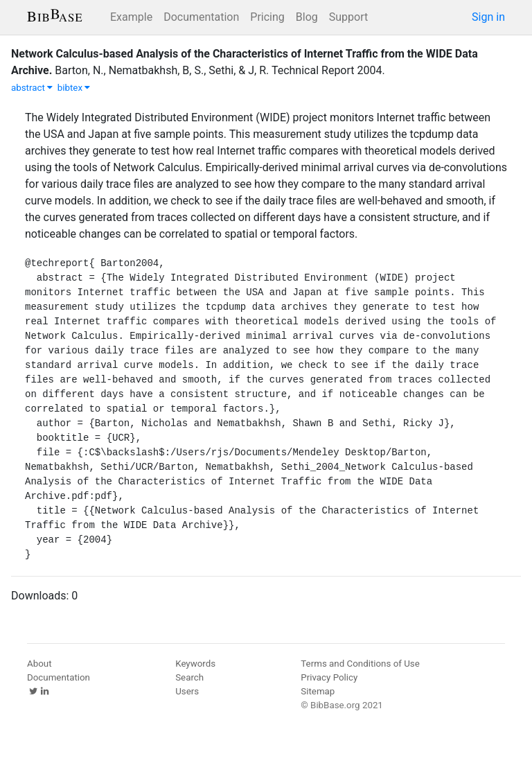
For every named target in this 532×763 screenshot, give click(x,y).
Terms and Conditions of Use (360, 664)
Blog (307, 17)
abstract (32, 88)
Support (348, 17)
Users (187, 691)
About (39, 664)
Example (131, 17)
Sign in (488, 17)
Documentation (201, 17)
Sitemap (318, 691)
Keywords (195, 664)
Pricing (267, 17)
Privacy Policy (329, 677)
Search (189, 677)
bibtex (74, 88)
